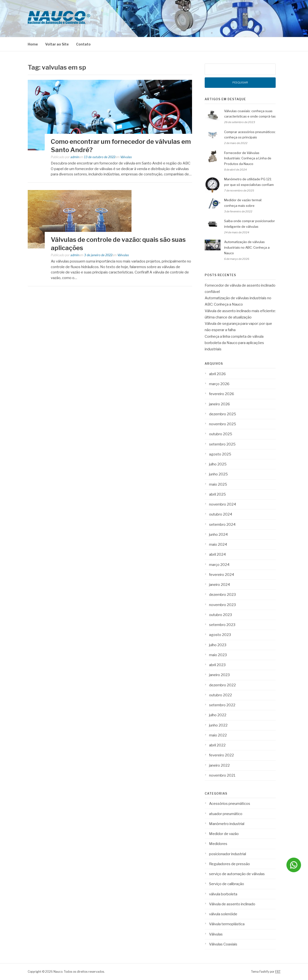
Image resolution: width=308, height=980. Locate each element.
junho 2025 (218, 474)
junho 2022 (218, 725)
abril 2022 (217, 745)
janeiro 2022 (219, 765)
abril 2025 (217, 494)
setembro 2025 (222, 444)
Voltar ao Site (57, 44)
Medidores (218, 844)
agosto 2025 (220, 454)
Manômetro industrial (227, 824)
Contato (83, 44)
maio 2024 (218, 544)
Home (33, 44)
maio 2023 (218, 655)
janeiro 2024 (220, 585)
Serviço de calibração (227, 884)
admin (75, 157)
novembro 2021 (222, 775)
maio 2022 (218, 735)
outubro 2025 (221, 434)
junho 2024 (218, 535)
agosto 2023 (220, 635)
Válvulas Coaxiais (223, 944)
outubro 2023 (220, 615)
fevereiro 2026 (222, 394)
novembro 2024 (223, 504)
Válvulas (126, 157)
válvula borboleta (223, 894)
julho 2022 (218, 715)
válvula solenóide (223, 914)
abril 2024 (217, 554)
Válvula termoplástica (227, 924)
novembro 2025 (223, 424)
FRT (278, 972)
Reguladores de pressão (229, 864)
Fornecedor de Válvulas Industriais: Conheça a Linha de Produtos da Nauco (248, 158)
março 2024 (219, 565)
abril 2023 (217, 665)
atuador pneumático (226, 814)
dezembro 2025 (223, 414)
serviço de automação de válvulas (237, 874)
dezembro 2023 (222, 595)
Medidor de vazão (224, 834)
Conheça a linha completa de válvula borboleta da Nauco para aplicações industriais (234, 343)
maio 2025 (218, 484)
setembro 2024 (222, 525)
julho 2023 (218, 645)
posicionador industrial (228, 854)
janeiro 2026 (220, 404)
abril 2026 (217, 374)
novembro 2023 (222, 605)
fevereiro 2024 (222, 575)
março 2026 (219, 384)
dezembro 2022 (222, 685)
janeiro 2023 (219, 675)
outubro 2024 (221, 514)
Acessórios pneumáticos (230, 804)
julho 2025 (218, 464)
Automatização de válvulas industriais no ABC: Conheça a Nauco (247, 247)
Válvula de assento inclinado (232, 904)
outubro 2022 (220, 695)
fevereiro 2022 (221, 755)
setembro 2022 (222, 705)
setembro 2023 (222, 625)
